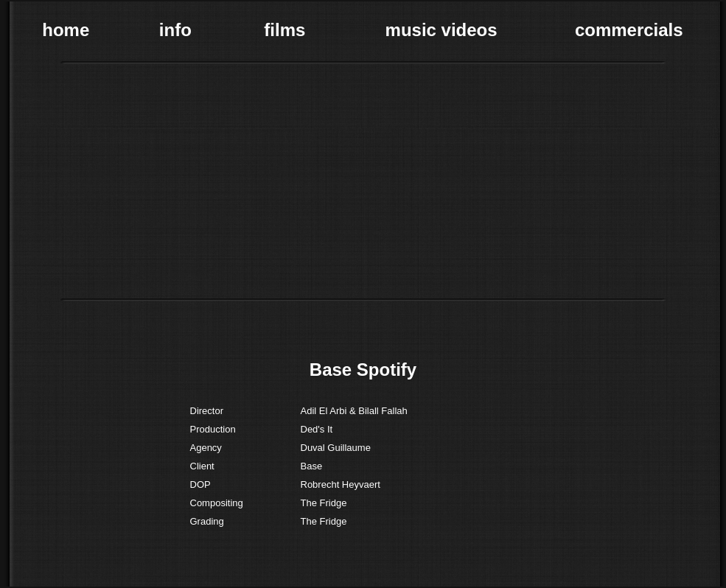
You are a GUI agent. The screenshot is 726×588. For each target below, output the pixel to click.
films (285, 30)
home (66, 30)
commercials (629, 30)
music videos (441, 30)
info (175, 30)
